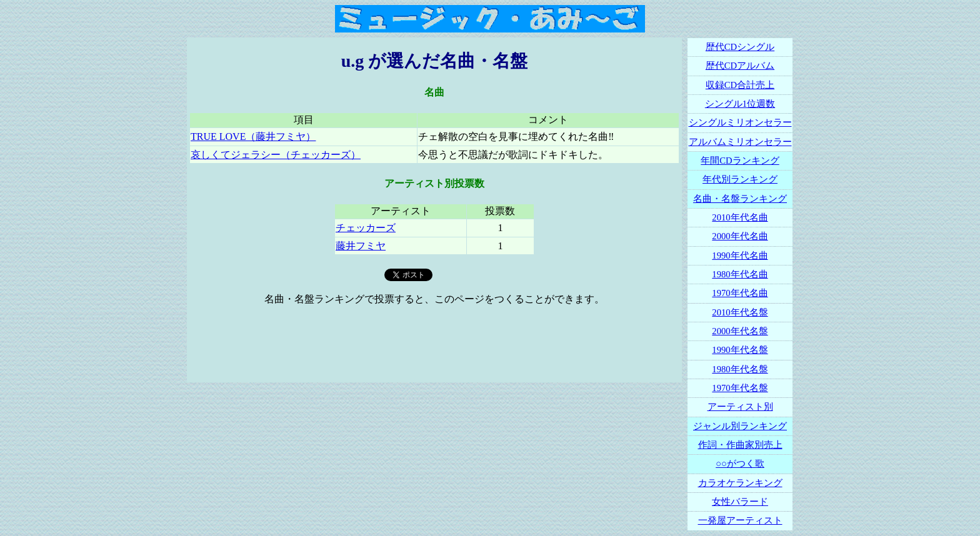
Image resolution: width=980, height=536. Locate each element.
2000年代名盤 (740, 331)
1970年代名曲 (740, 293)
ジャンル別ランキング (740, 426)
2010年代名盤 (740, 312)
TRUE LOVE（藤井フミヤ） (253, 136)
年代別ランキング (740, 179)
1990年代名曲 (740, 256)
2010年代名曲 (740, 217)
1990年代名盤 (740, 350)
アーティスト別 (740, 407)
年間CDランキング (740, 161)
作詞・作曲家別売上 (740, 445)
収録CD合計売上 (740, 85)
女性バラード (740, 502)
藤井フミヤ (361, 246)
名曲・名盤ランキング (740, 199)
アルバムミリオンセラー (740, 142)
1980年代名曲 (740, 274)
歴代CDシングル (740, 47)
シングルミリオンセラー (740, 122)
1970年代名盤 (740, 388)
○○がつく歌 (740, 464)
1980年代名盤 (740, 369)
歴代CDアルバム (740, 66)
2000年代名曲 (740, 236)
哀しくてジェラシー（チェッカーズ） (276, 155)
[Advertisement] (434, 344)
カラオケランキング (740, 483)
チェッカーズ (366, 228)
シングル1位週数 (740, 104)
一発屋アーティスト (740, 520)
